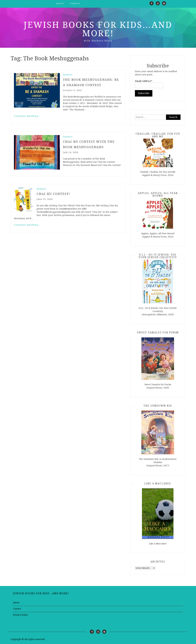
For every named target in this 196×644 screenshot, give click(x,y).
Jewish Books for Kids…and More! (98, 29)
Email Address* (149, 84)
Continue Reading (27, 116)
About (60, 4)
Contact (75, 4)
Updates (68, 75)
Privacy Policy (21, 615)
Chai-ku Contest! (53, 194)
